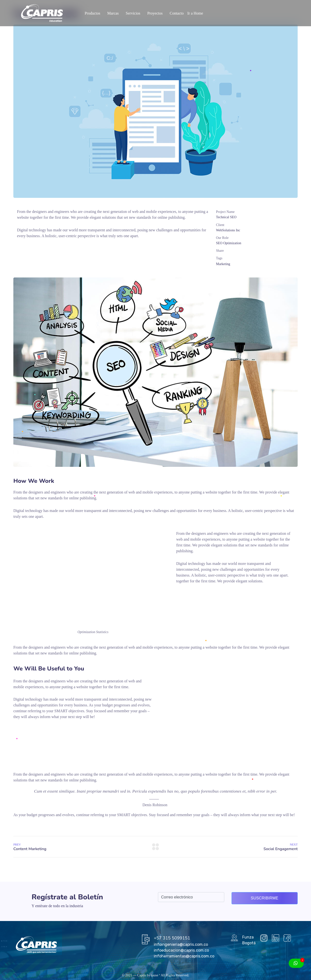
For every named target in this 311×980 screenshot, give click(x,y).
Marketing (223, 264)
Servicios (133, 13)
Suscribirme (264, 898)
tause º (156, 975)
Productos (92, 13)
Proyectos (155, 13)
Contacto (177, 13)
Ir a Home (195, 13)
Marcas (113, 13)
